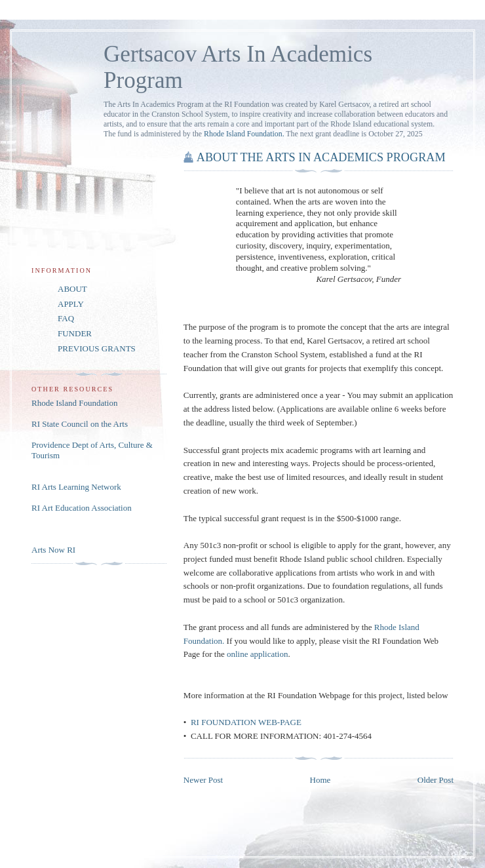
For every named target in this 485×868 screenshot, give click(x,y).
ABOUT (72, 289)
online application (258, 654)
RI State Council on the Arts (80, 424)
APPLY (71, 304)
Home (320, 780)
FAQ (66, 318)
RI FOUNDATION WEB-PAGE (246, 722)
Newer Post (203, 780)
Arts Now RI (53, 550)
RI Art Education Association (82, 508)
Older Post (436, 780)
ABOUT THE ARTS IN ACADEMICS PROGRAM (321, 157)
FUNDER (75, 333)
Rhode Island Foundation (74, 403)
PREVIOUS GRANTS (97, 348)
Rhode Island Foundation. (244, 134)
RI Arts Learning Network (76, 487)
